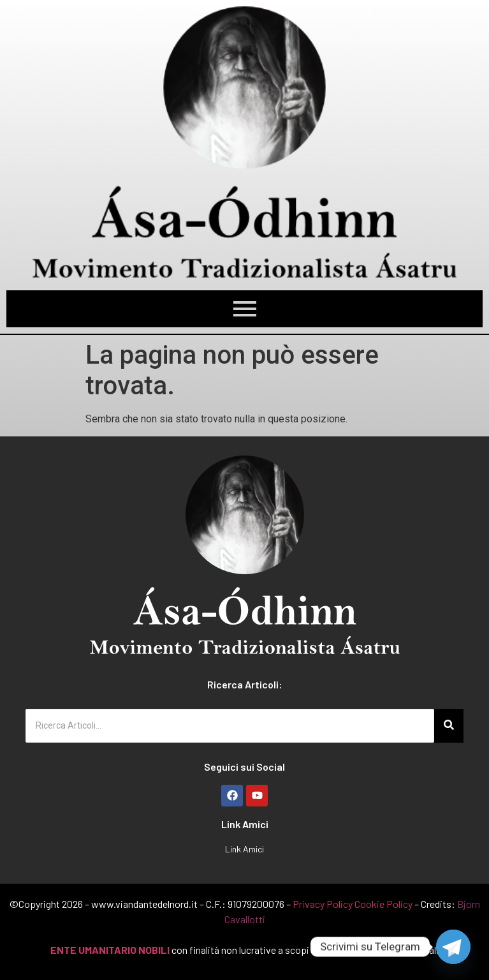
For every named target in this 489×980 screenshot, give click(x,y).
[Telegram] (453, 947)
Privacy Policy (323, 904)
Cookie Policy (383, 904)
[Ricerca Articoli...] (230, 726)
